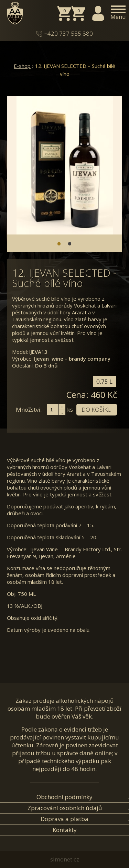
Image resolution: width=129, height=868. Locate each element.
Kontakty (65, 830)
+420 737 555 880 (69, 33)
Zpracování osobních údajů (65, 808)
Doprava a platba (64, 819)
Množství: (29, 409)
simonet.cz (65, 859)
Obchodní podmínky (64, 797)
